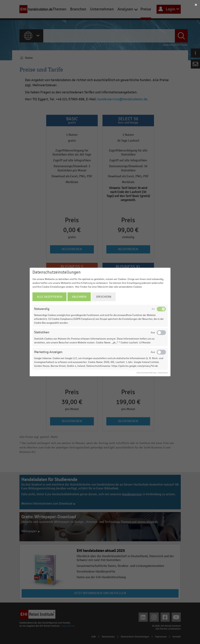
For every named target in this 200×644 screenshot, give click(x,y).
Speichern (104, 297)
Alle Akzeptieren (49, 297)
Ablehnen (79, 297)
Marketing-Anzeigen (48, 352)
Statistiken (42, 332)
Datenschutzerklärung (146, 373)
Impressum (163, 373)
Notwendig (42, 309)
